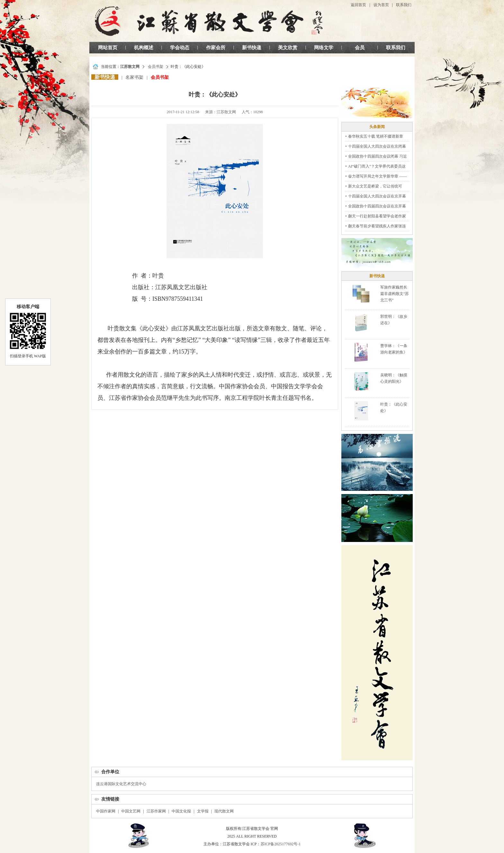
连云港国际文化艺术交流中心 (121, 784)
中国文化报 (181, 811)
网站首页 (108, 48)
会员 (360, 48)
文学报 (203, 811)
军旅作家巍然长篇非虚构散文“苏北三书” (395, 294)
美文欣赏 (288, 48)
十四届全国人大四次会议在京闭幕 (377, 146)
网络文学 (324, 48)
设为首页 (381, 5)
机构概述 (144, 48)
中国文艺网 (131, 811)
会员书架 (156, 67)
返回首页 (358, 5)
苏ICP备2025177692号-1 (281, 844)
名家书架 (134, 77)
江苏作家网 (156, 811)
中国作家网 (106, 811)
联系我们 (404, 5)
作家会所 (216, 48)
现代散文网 (224, 811)
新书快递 (252, 48)
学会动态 (180, 48)
